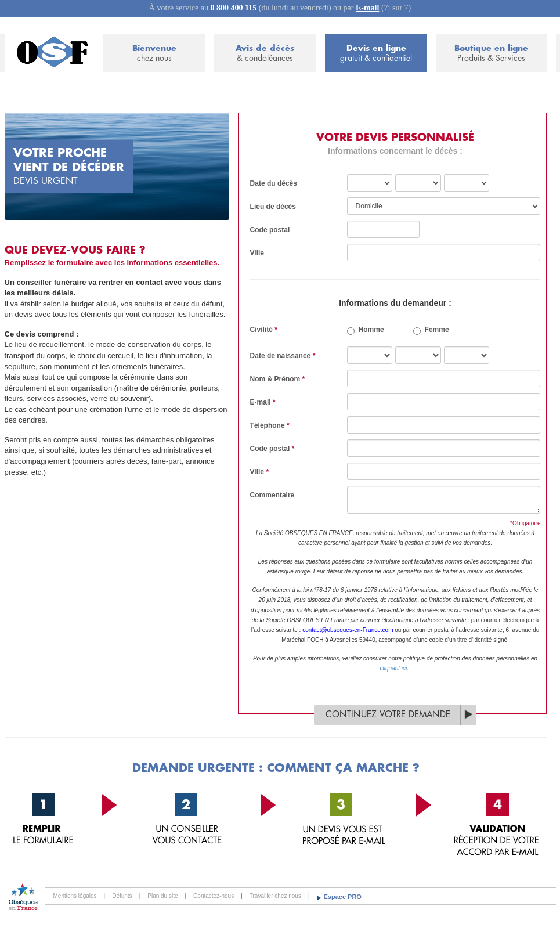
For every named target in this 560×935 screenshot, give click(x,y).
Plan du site (162, 896)
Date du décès (274, 183)
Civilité (264, 330)
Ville (257, 253)
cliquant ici (394, 668)
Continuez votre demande (388, 715)
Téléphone (270, 425)
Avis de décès (265, 54)
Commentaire (272, 495)
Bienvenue (154, 54)
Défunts (122, 896)
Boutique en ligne (491, 54)
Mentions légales (75, 896)
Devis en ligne (376, 54)
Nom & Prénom (278, 379)
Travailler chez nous (275, 896)
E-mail (367, 8)
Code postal (270, 230)
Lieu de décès (273, 207)
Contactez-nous (214, 896)
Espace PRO (343, 897)
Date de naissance (283, 356)
